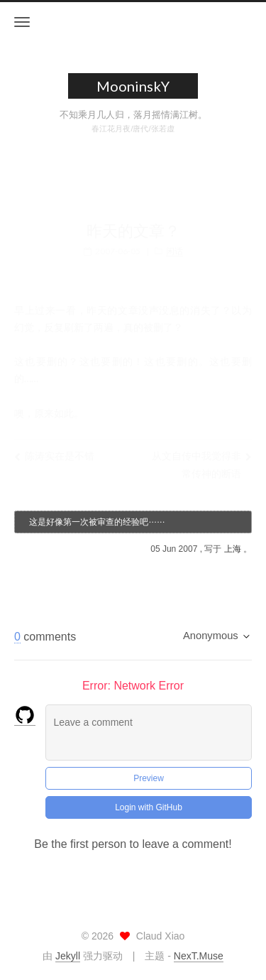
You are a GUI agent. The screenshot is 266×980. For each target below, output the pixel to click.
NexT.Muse (199, 956)
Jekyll (68, 956)
